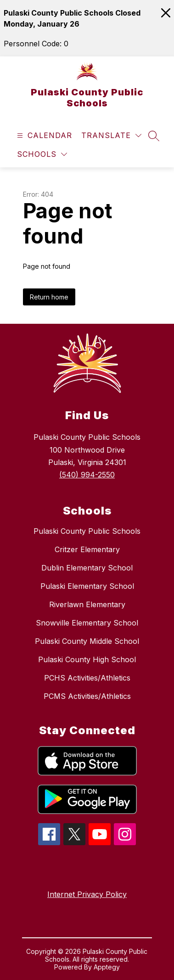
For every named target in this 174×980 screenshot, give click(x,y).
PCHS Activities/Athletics (87, 678)
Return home (49, 297)
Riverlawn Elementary (87, 604)
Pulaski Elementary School (87, 586)
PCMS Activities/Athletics (87, 696)
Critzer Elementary (87, 549)
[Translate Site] (111, 136)
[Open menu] (43, 136)
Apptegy (107, 967)
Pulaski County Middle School (87, 641)
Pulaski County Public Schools (87, 531)
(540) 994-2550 (87, 475)
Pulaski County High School (87, 659)
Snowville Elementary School (87, 623)
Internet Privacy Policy (87, 894)
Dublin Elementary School (87, 568)
